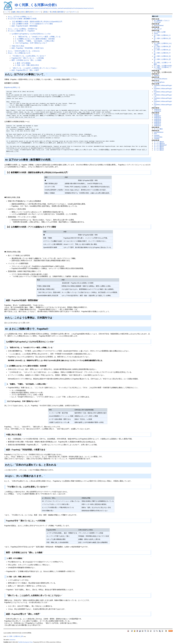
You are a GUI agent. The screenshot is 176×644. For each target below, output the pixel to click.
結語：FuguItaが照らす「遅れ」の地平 (25, 70)
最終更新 (60, 12)
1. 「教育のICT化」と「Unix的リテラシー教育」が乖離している (38, 37)
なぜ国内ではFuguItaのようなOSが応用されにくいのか (31, 34)
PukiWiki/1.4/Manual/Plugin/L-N (163, 96)
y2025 (156, 34)
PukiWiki (157, 135)
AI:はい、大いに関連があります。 (20, 53)
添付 (32, 12)
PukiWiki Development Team (25, 642)
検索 (55, 12)
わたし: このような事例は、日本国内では (23, 29)
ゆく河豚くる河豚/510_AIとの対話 (163, 44)
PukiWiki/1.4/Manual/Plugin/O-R (163, 99)
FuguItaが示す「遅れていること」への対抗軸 (28, 58)
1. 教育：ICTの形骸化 (23, 63)
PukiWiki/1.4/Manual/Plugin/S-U (163, 102)
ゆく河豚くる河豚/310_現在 (162, 39)
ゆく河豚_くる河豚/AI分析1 (36, 5)
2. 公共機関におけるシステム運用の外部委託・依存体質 (35, 39)
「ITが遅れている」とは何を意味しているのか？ (29, 56)
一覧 (50, 12)
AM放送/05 (157, 111)
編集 (14, 12)
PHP (155, 134)
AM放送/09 (157, 121)
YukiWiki (157, 139)
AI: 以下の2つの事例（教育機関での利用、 (23, 19)
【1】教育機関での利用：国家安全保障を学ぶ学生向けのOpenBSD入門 (37, 22)
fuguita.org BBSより (12, 87)
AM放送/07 (157, 116)
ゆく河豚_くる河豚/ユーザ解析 (163, 63)
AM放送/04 (157, 122)
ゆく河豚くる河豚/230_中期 (162, 54)
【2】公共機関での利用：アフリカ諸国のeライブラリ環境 (32, 24)
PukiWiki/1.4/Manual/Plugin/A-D (163, 86)
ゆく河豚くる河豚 (160, 32)
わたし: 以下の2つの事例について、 (21, 17)
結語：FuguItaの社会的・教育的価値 (25, 26)
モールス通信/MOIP (160, 145)
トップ (7, 12)
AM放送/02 (157, 126)
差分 (23, 12)
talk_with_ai (158, 29)
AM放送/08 (157, 119)
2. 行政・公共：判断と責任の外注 (27, 65)
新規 (46, 12)
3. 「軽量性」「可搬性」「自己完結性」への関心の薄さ (35, 41)
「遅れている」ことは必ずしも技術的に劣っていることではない (34, 68)
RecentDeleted (159, 25)
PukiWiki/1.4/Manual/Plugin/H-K (163, 93)
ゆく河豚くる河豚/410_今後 (162, 36)
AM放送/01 (157, 124)
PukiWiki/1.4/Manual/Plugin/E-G (163, 89)
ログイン (74, 12)
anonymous (12, 640)
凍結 (18, 12)
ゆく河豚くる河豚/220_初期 (162, 57)
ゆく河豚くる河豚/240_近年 (162, 51)
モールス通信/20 (159, 144)
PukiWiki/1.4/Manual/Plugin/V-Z (163, 105)
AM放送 (156, 114)
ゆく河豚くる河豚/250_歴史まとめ (162, 47)
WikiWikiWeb (158, 137)
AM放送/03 (157, 109)
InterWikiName (159, 132)
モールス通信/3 (159, 150)
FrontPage (157, 22)
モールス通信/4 (159, 148)
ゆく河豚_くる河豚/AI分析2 (163, 66)
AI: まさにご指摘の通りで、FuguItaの (21, 31)
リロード (38, 12)
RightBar (157, 75)
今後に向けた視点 (18, 46)
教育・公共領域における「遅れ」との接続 (26, 60)
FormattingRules (159, 82)
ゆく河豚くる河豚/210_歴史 (162, 60)
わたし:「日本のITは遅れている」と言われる (24, 51)
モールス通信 (158, 129)
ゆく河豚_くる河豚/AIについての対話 (162, 68)
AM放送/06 (157, 118)
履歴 (27, 12)
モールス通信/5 (159, 147)
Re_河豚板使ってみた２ (162, 21)
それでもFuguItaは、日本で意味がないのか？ (31, 43)
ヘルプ (67, 12)
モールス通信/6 (159, 142)
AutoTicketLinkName (161, 79)
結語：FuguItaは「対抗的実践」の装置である (28, 48)
